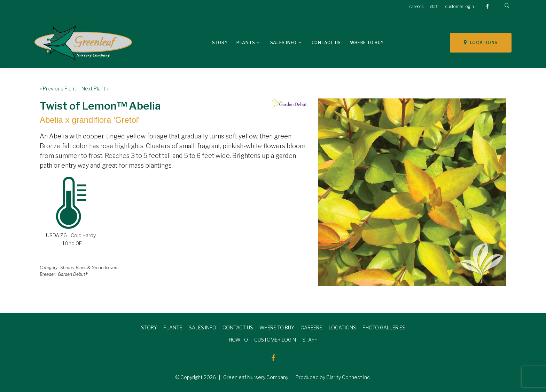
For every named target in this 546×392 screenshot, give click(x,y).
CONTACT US (238, 327)
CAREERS (311, 327)
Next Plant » (95, 89)
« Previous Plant (58, 89)
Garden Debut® (73, 274)
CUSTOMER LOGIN (275, 340)
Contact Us (326, 43)
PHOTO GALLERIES (384, 327)
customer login (460, 6)
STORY (149, 327)
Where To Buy (367, 43)
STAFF (310, 340)
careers (416, 6)
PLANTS (173, 327)
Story (220, 43)
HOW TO (238, 340)
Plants (246, 43)
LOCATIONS (481, 42)
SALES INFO (202, 327)
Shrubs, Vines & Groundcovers (89, 268)
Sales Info (283, 43)
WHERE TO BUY (277, 327)
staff (434, 6)
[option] (412, 192)
